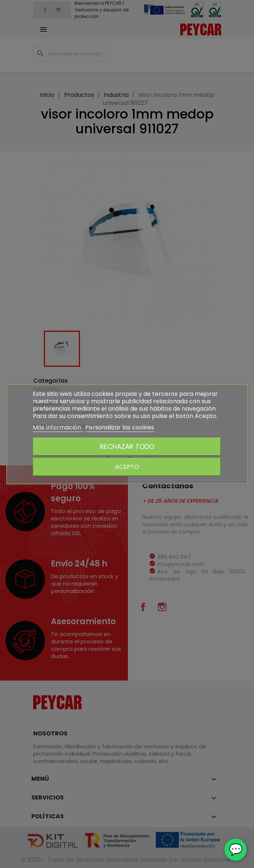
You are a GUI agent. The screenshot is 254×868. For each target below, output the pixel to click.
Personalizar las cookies (120, 427)
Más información (58, 427)
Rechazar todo (127, 447)
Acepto (127, 467)
